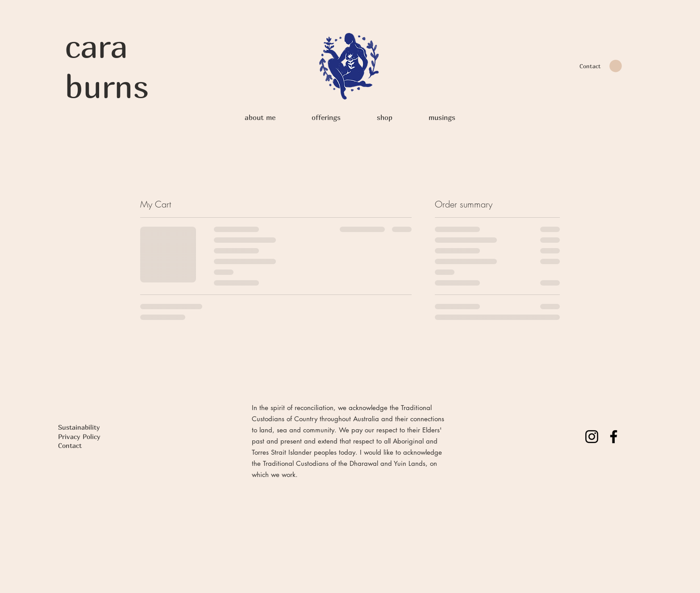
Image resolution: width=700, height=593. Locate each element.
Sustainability (79, 427)
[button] (616, 66)
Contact (70, 445)
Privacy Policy (79, 436)
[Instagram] (592, 437)
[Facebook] (614, 437)
